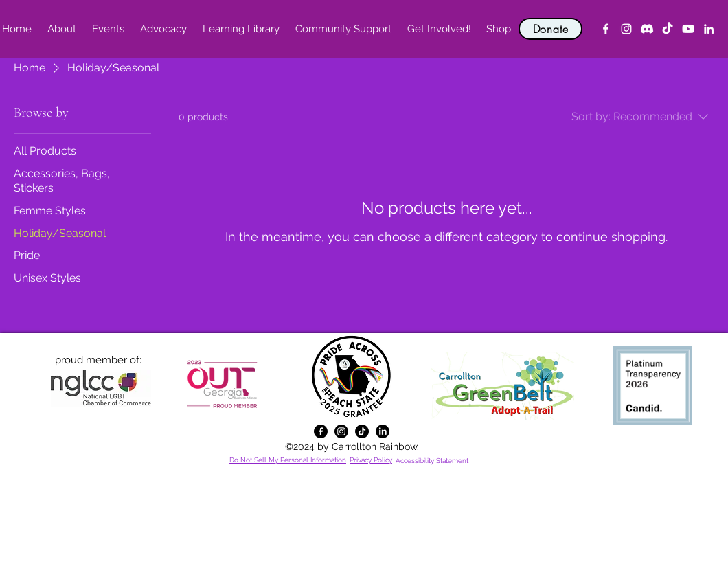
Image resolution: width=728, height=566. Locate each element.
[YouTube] (688, 29)
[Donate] (550, 29)
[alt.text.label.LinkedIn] (709, 29)
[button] (61, 29)
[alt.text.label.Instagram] (626, 29)
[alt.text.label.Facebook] (606, 29)
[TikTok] (668, 29)
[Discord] (647, 29)
